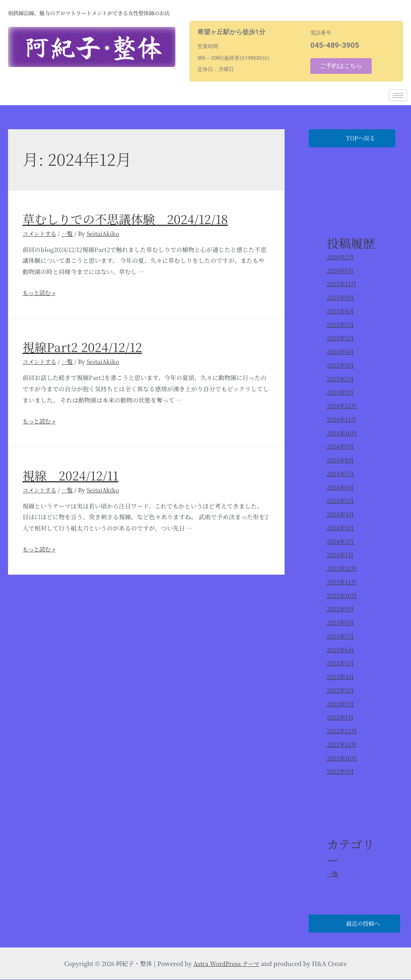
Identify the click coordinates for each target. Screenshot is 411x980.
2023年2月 (341, 704)
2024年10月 (342, 433)
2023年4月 (341, 677)
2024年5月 (341, 501)
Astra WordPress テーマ (227, 964)
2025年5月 (341, 338)
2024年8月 (341, 460)
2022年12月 (342, 731)
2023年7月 (341, 636)
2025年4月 (341, 352)
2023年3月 (341, 690)
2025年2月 (341, 379)
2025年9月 (341, 298)
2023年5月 (341, 663)
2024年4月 (341, 514)
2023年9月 (341, 609)
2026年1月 (341, 270)
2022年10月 (342, 758)
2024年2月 (341, 541)
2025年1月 (341, 392)
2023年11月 (342, 582)
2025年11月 (342, 284)
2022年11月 (342, 744)
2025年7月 (341, 324)
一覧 (70, 233)
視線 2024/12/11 (70, 475)
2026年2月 (341, 257)
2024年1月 (341, 555)
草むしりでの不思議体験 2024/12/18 (125, 219)
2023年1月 (341, 717)
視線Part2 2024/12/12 (82, 347)
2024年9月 (341, 446)
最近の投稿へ (365, 924)
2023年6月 (341, 650)
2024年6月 (341, 487)
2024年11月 (342, 419)
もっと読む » (40, 292)
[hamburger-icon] (398, 95)
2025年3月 (341, 365)
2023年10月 (342, 595)
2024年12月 (342, 406)
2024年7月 (341, 473)
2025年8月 (341, 311)
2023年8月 (341, 623)
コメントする (41, 233)
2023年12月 (342, 568)
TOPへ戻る (363, 138)
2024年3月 (341, 528)
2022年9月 (341, 772)
